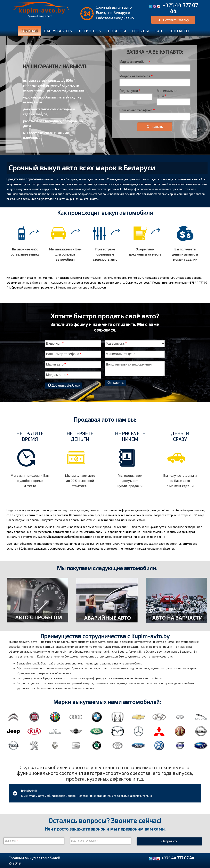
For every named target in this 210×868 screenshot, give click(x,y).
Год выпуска (130, 91)
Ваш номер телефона (137, 110)
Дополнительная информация (129, 364)
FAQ (159, 31)
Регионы (88, 31)
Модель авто (57, 375)
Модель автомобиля (136, 76)
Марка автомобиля (135, 62)
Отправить (155, 127)
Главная (29, 31)
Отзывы (141, 31)
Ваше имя (55, 343)
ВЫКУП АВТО (56, 31)
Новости (117, 31)
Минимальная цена (168, 93)
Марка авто (56, 364)
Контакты (179, 31)
